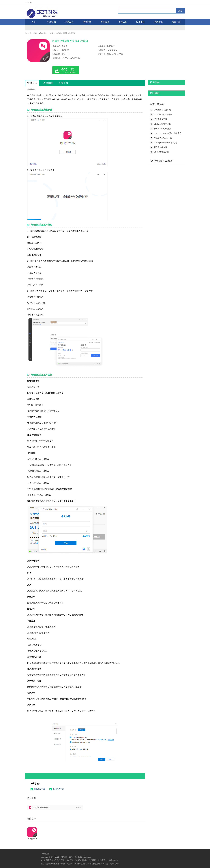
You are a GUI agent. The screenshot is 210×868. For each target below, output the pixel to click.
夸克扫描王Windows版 (163, 138)
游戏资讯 (158, 22)
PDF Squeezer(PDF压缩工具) (165, 143)
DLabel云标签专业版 (162, 124)
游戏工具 (69, 22)
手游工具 (123, 22)
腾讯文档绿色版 (160, 147)
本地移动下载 (39, 789)
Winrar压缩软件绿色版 (163, 115)
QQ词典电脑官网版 (162, 152)
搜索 (180, 11)
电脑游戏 (51, 22)
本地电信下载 (58, 789)
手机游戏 (105, 22)
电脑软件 (87, 22)
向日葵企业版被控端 (41, 808)
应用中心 (140, 22)
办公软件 (50, 33)
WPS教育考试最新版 (162, 110)
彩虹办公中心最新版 (162, 129)
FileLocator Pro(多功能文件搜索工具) (168, 134)
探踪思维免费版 (160, 119)
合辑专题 (176, 22)
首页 (34, 33)
